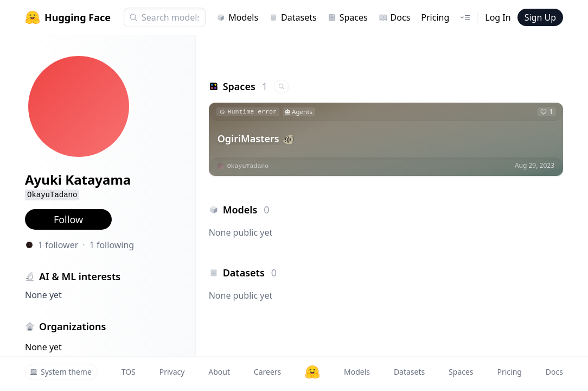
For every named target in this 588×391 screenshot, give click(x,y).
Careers (267, 372)
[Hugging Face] (312, 372)
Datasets (293, 17)
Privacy (172, 372)
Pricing (435, 17)
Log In (498, 17)
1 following (112, 245)
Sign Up (540, 17)
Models (237, 17)
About (219, 372)
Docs (395, 17)
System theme (61, 372)
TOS (129, 372)
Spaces (348, 17)
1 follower (58, 245)
